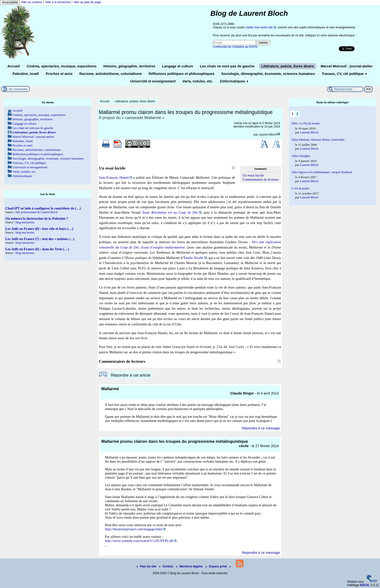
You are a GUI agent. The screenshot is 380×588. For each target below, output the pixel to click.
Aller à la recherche (58, 2)
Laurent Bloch (268, 135)
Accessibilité (10, 2)
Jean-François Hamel (114, 177)
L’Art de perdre (301, 188)
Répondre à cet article (131, 375)
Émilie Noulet (194, 258)
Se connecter (18, 89)
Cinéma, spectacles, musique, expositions (62, 66)
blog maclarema (25, 222)
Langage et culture (178, 66)
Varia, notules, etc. (198, 81)
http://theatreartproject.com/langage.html (134, 529)
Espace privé (217, 566)
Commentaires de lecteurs (261, 179)
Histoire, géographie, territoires (129, 66)
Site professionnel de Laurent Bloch (36, 212)
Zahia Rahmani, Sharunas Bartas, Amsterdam (318, 140)
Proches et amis (59, 74)
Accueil (14, 66)
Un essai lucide (253, 175)
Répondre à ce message (261, 428)
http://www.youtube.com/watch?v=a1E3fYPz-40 (139, 541)
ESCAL (365, 585)
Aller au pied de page (87, 2)
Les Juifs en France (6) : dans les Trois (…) (37, 249)
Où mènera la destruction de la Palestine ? (37, 218)
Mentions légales (190, 566)
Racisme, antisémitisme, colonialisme (111, 74)
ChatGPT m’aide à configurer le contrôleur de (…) (43, 208)
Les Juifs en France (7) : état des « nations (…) (40, 239)
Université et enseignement (153, 81)
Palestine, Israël (26, 74)
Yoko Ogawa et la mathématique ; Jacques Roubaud (322, 172)
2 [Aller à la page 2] (297, 114)
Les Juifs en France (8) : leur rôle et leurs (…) (39, 229)
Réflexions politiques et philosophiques (182, 74)
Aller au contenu (32, 2)
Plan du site (147, 566)
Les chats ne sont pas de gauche (227, 66)
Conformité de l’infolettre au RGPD (235, 47)
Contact (166, 566)
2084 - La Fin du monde (306, 123)
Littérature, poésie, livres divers (288, 66)
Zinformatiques (234, 81)
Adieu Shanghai (301, 156)
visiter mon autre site (259, 27)
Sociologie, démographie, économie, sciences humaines (268, 74)
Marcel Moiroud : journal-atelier (347, 66)
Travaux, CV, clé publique (344, 74)
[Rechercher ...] (345, 89)
